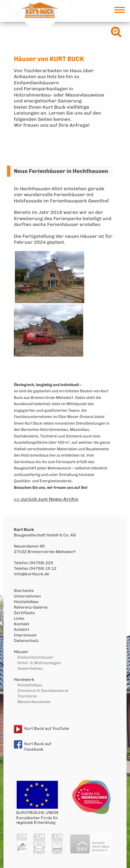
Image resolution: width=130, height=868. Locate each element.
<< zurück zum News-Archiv (46, 499)
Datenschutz (26, 641)
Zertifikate (24, 613)
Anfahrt (21, 629)
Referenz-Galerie (31, 607)
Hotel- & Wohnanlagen (39, 663)
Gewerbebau (30, 668)
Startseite (24, 591)
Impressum (25, 635)
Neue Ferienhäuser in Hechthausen (61, 171)
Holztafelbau (26, 602)
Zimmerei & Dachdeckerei (43, 691)
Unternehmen (27, 596)
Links (19, 618)
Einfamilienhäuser (35, 657)
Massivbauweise (34, 702)
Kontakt (21, 624)
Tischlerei (27, 696)
